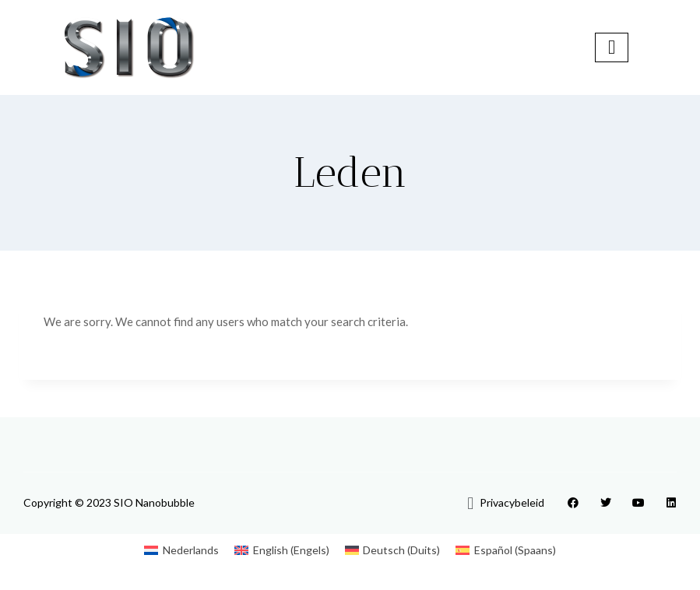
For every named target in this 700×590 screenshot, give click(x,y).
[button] (471, 503)
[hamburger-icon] (612, 47)
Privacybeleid (512, 502)
